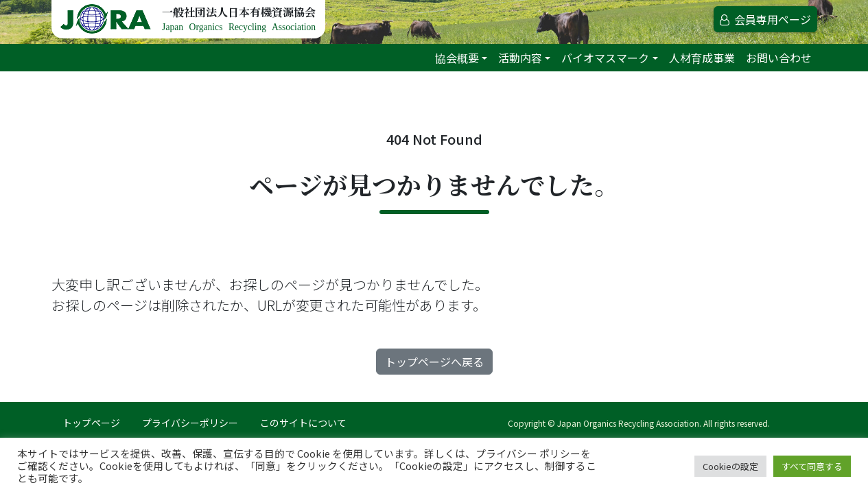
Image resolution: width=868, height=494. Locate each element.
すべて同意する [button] (812, 466)
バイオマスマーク (605, 58)
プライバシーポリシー (190, 423)
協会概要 (457, 58)
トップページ (91, 423)
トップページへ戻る (434, 362)
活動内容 (520, 58)
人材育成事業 (702, 58)
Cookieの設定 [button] (730, 466)
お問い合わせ (779, 58)
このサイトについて (303, 423)
